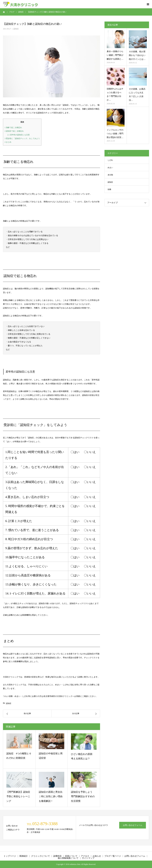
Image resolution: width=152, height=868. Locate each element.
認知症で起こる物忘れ (14, 131)
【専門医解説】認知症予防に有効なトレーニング (18, 796)
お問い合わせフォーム (133, 825)
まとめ (8, 142)
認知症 (16, 29)
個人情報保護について (68, 858)
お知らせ (97, 856)
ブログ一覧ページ (113, 856)
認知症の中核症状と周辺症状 (51, 756)
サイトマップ (88, 858)
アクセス (85, 856)
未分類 (110, 175)
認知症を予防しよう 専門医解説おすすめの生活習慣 (83, 796)
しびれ (110, 160)
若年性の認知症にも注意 (19, 135)
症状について (71, 856)
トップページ (10, 856)
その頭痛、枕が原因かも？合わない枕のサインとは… (137, 55)
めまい (110, 168)
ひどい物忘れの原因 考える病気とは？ (83, 756)
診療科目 (57, 856)
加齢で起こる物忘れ (13, 127)
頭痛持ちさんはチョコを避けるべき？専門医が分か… (115, 94)
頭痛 (109, 189)
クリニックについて (41, 856)
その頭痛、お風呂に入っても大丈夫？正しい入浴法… (137, 95)
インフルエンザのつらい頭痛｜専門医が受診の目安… (115, 134)
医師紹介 (24, 856)
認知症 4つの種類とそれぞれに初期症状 (19, 756)
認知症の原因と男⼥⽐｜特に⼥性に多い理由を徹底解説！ (51, 796)
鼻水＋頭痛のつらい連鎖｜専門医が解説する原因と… (115, 55)
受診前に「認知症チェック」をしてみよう (22, 138)
